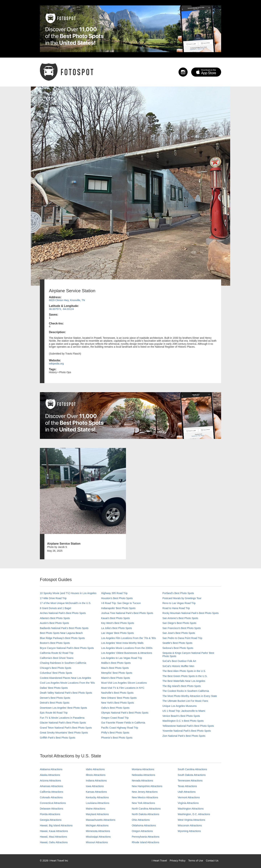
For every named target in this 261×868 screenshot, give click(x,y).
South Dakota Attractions (192, 775)
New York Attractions (143, 803)
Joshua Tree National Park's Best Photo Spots (127, 613)
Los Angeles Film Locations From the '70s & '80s (129, 638)
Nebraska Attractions (143, 775)
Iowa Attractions (95, 786)
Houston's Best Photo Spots (117, 598)
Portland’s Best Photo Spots (178, 593)
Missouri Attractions (97, 842)
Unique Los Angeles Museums (180, 706)
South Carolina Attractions (192, 769)
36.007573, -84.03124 (61, 309)
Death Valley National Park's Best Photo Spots (66, 693)
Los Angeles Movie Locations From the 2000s (127, 648)
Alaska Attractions (50, 775)
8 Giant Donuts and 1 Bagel (55, 608)
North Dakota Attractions (146, 814)
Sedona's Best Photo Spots (178, 648)
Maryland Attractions (97, 814)
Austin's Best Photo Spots (54, 623)
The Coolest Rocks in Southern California (186, 691)
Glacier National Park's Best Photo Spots (63, 723)
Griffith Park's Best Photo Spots (58, 738)
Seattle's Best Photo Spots (177, 643)
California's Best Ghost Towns (57, 658)
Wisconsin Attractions (190, 825)
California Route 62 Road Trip (57, 653)
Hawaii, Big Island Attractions (56, 825)
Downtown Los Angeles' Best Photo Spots (63, 708)
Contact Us (212, 861)
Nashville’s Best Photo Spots (117, 693)
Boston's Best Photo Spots (55, 643)
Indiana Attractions (96, 781)
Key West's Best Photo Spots (118, 623)
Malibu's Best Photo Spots (116, 663)
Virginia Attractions (188, 803)
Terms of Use (196, 861)
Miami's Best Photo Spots (116, 678)
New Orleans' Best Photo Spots (119, 698)
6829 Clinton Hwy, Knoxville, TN (67, 300)
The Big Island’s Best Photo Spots (182, 686)
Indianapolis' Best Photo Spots (118, 608)
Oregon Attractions (142, 831)
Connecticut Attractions (53, 803)
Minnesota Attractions (98, 831)
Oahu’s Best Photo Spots (115, 708)
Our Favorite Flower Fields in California (123, 723)
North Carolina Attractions (146, 809)
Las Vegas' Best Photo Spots (117, 633)
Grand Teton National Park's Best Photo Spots (66, 728)
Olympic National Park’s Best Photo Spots (125, 713)
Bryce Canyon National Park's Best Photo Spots (67, 648)
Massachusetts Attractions (101, 820)
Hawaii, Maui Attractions (53, 837)
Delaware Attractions (51, 809)
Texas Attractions (187, 786)
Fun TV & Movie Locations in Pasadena (62, 718)
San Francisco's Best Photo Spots (182, 628)
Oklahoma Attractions (144, 825)
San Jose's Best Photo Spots (179, 633)
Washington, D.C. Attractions (194, 814)
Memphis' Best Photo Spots (117, 673)
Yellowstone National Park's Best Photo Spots (188, 726)
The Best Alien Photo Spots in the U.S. (184, 671)
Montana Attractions (143, 769)
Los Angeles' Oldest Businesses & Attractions (127, 653)
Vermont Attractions (189, 797)
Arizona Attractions (50, 781)
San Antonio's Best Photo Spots (180, 618)
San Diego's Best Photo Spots (179, 623)
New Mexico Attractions (145, 797)
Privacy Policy (178, 861)
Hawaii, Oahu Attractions (54, 842)
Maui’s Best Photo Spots (115, 668)
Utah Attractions (187, 792)
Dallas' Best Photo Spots (54, 688)
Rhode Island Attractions (146, 842)
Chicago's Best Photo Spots (56, 668)
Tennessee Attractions (190, 781)
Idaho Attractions (95, 769)
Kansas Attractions (96, 792)
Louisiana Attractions (98, 803)
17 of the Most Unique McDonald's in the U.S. (66, 603)
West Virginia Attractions (191, 820)
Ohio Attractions (141, 820)
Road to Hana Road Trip (176, 608)
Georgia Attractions (51, 820)
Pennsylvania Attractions (146, 837)
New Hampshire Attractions (147, 786)
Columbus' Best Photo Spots (56, 673)
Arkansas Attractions (51, 786)
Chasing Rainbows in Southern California (63, 663)
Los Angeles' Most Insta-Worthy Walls (122, 643)
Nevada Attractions (142, 781)
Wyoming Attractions (189, 831)
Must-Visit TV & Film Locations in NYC (123, 688)
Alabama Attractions (51, 769)
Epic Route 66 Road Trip (54, 713)
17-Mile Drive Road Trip (53, 598)
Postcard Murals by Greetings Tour (182, 598)
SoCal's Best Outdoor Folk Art (179, 661)
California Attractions (51, 792)
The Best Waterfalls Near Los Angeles (184, 681)
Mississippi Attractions (98, 837)
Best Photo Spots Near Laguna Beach (61, 633)
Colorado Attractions (51, 797)
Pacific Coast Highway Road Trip (120, 728)
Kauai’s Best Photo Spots (115, 618)
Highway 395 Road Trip (114, 593)
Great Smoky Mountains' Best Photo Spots (64, 733)
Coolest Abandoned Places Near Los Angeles (66, 678)
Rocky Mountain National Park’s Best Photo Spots (190, 613)
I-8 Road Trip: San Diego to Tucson (121, 603)
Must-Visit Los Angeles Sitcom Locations (124, 683)
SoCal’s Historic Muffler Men (178, 666)
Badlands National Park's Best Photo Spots (64, 628)
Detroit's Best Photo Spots (55, 703)
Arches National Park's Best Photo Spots (63, 613)
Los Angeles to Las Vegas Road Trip (122, 658)
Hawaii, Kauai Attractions (54, 831)
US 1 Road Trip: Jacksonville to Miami (184, 711)
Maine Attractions (96, 809)
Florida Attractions (50, 814)
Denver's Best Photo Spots (55, 698)
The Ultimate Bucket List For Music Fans (185, 701)
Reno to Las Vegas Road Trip (179, 603)
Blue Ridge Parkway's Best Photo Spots (62, 638)
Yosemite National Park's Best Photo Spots (187, 731)
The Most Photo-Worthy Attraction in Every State (190, 696)
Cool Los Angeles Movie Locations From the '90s (67, 683)
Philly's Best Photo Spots (115, 733)
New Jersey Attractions (145, 792)
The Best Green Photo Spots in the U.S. (185, 676)
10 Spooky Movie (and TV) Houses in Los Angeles (68, 593)
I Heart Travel (159, 861)
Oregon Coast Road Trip (115, 718)
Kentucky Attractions (97, 797)
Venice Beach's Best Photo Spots (181, 716)
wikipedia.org (56, 364)
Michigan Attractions (97, 825)
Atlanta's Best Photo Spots (55, 618)
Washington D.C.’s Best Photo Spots (183, 721)
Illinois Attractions (96, 775)
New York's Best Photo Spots (118, 703)
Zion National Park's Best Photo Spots (184, 736)
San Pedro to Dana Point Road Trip (182, 638)
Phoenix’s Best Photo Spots (117, 738)
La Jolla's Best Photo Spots (117, 628)
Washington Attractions (191, 809)
